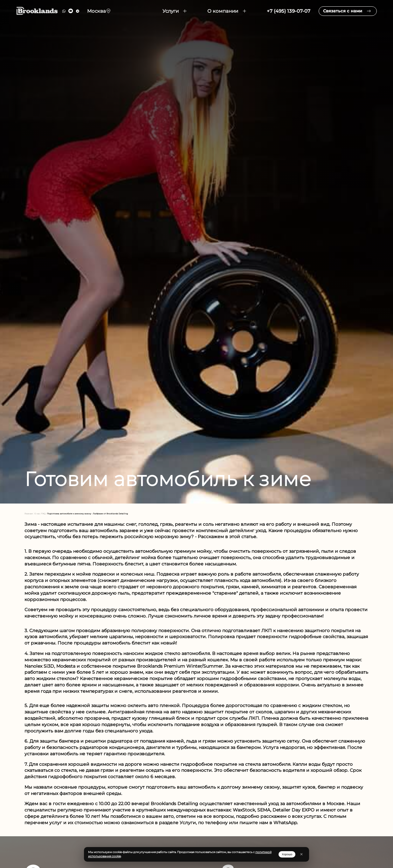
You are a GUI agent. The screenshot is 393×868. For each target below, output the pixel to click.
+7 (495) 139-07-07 (280, 14)
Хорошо (287, 854)
